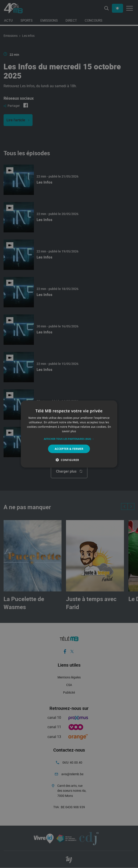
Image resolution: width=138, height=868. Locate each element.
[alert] (69, 434)
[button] (69, 439)
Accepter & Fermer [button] (69, 449)
